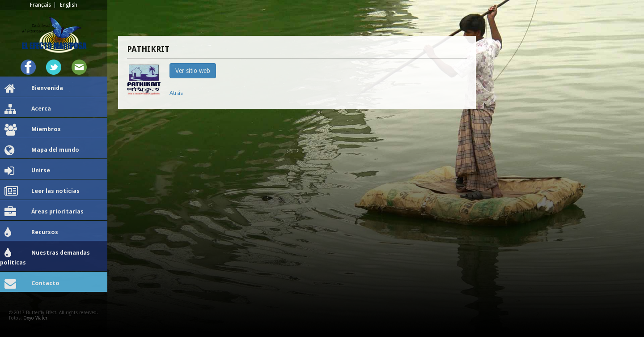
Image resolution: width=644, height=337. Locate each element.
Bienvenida (34, 89)
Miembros (33, 130)
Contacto (32, 284)
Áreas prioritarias (44, 212)
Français (40, 5)
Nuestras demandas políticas (45, 257)
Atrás (176, 93)
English (69, 5)
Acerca (28, 109)
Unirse (27, 171)
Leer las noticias (42, 192)
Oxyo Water (35, 318)
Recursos (31, 233)
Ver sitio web (193, 71)
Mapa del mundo (42, 150)
